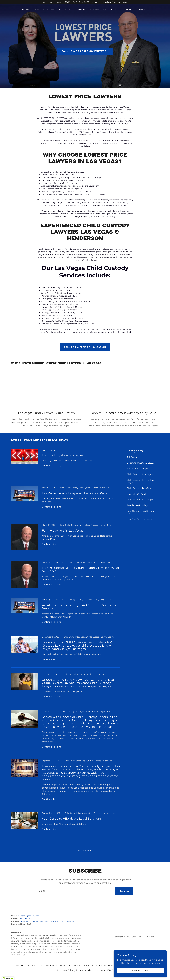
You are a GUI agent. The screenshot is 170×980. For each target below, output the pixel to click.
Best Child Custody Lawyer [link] (141, 463)
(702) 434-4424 (25, 919)
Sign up (124, 891)
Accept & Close (140, 970)
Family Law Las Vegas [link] (138, 505)
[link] (66, 465)
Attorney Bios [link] (49, 966)
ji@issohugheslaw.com (28, 916)
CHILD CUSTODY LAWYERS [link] (119, 10)
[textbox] (74, 891)
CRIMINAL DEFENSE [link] (87, 10)
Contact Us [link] (32, 966)
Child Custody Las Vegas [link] (140, 474)
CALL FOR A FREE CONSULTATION (85, 347)
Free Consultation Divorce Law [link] (141, 512)
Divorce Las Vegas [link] (136, 494)
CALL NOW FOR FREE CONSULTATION (85, 51)
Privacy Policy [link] (81, 966)
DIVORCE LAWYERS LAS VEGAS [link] (52, 10)
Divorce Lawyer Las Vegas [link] (140, 500)
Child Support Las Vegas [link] (140, 488)
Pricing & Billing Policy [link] (70, 970)
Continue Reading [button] (52, 466)
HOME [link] (26, 10)
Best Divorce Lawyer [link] (138, 469)
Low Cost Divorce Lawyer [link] (140, 519)
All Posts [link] (132, 457)
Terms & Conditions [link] (103, 966)
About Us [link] (65, 966)
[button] (144, 10)
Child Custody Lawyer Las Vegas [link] (140, 481)
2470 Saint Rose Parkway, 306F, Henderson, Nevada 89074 (47, 921)
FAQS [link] (110, 970)
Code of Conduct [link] (95, 970)
